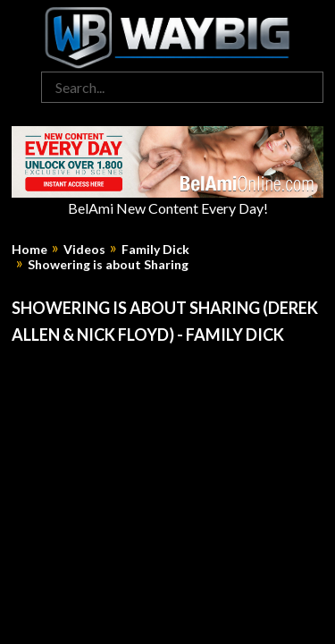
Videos (84, 250)
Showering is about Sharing (108, 265)
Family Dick (155, 250)
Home (29, 250)
